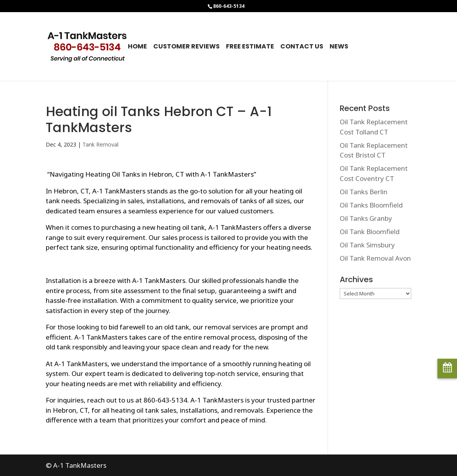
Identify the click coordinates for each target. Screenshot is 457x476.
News (339, 47)
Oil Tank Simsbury (367, 245)
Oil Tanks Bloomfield (371, 205)
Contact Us (302, 47)
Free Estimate (250, 47)
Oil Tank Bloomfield (370, 232)
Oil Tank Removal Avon (375, 258)
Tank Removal (100, 144)
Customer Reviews (186, 47)
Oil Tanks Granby (366, 218)
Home (137, 47)
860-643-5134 (229, 6)
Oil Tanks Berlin (364, 192)
